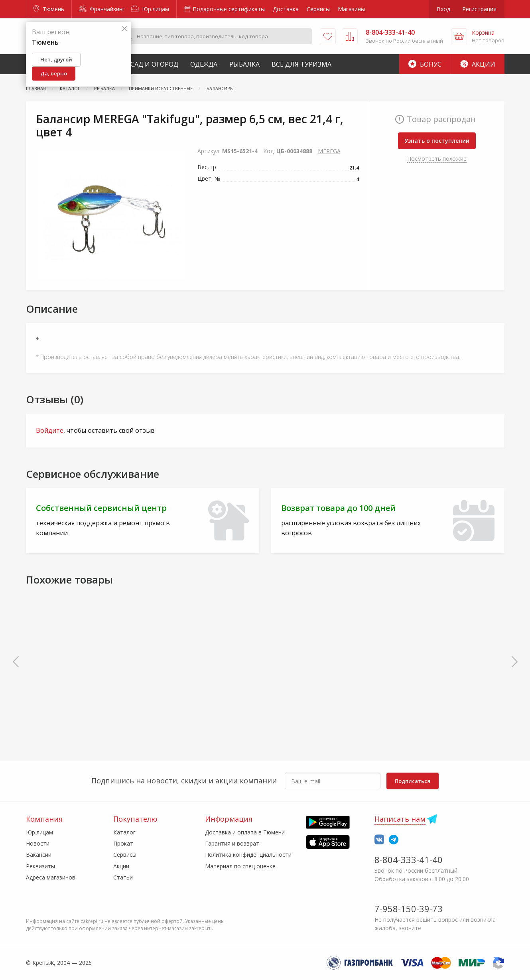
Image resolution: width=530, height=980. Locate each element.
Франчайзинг (102, 9)
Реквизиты (40, 866)
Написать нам (400, 819)
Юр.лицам (150, 9)
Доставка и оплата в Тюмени (245, 832)
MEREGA (329, 151)
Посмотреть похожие (437, 159)
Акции (478, 64)
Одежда (204, 64)
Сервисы (318, 9)
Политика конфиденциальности (248, 855)
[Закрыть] (124, 29)
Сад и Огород (154, 64)
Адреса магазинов (51, 877)
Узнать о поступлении (437, 141)
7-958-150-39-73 (409, 909)
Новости (38, 843)
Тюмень (49, 9)
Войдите (50, 430)
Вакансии (39, 855)
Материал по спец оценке (240, 866)
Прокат (123, 843)
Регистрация (479, 9)
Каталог (124, 832)
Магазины (351, 9)
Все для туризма (301, 64)
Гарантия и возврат (232, 843)
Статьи (123, 877)
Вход (443, 9)
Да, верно (54, 73)
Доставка (286, 9)
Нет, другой (56, 59)
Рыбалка (244, 64)
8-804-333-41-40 (409, 860)
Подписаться (413, 781)
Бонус (425, 64)
